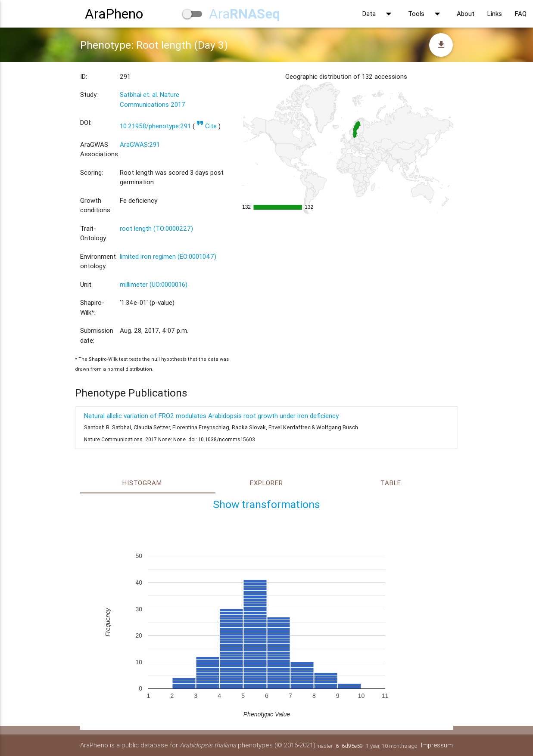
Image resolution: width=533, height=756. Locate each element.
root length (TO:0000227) (156, 228)
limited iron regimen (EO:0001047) (168, 256)
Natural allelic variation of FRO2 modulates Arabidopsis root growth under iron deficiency (211, 416)
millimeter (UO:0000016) (154, 284)
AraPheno (114, 14)
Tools (426, 14)
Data (379, 14)
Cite (207, 126)
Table (391, 483)
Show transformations (266, 504)
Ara (245, 14)
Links (495, 14)
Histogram (142, 483)
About (466, 14)
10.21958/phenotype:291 (155, 126)
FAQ (521, 14)
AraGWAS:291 (140, 144)
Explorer (266, 483)
